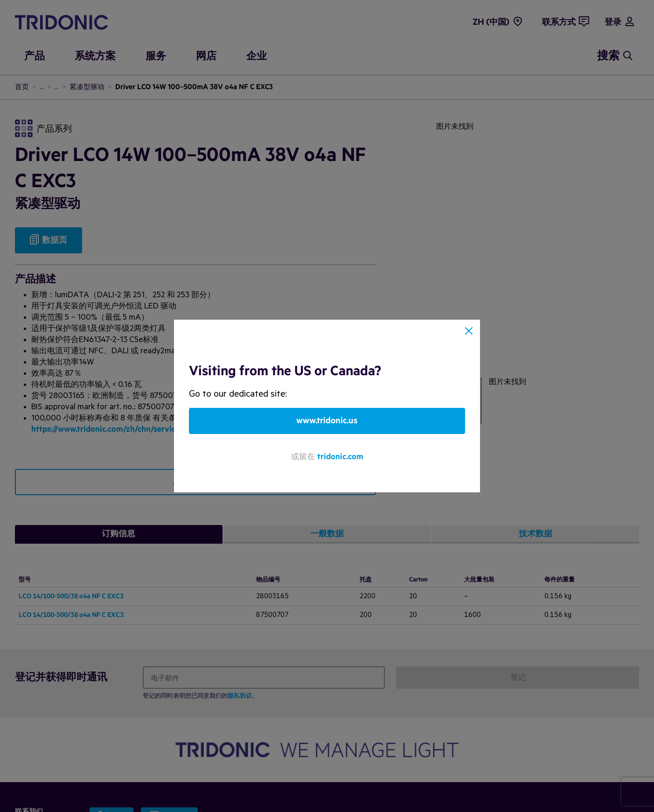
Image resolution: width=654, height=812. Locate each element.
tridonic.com (340, 457)
